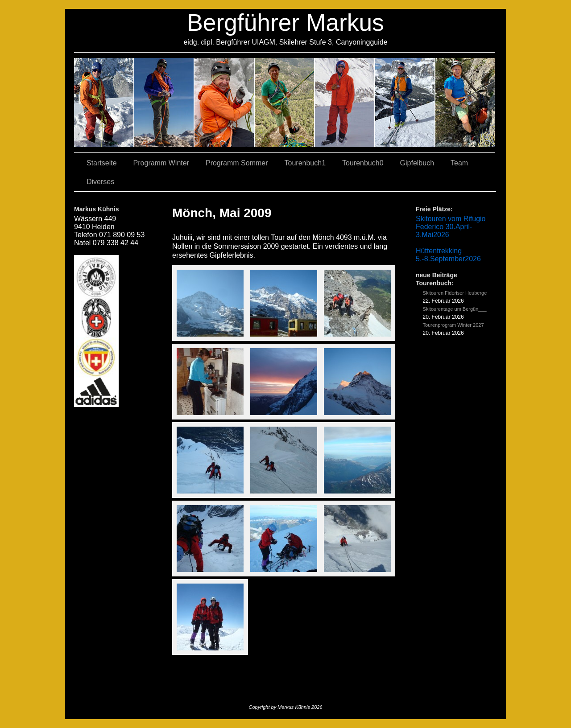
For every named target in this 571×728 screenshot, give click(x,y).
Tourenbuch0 (363, 163)
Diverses (100, 182)
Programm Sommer (237, 163)
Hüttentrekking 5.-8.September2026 (448, 255)
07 (225, 103)
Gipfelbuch (417, 163)
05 (405, 103)
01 (345, 103)
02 (104, 103)
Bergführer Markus (285, 23)
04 (285, 103)
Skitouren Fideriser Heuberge (455, 293)
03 (164, 103)
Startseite (102, 163)
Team (459, 163)
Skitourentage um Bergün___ (455, 309)
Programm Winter (161, 163)
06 (465, 103)
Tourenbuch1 (305, 163)
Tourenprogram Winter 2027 (453, 325)
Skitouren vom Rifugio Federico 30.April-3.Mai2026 (451, 227)
